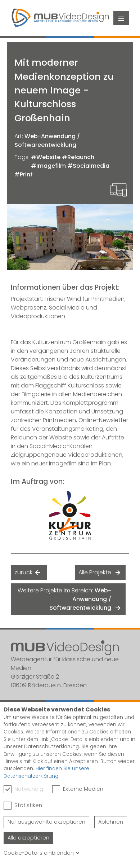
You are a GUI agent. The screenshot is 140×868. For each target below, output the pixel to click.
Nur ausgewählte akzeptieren (46, 822)
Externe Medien (78, 789)
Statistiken (23, 806)
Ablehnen (111, 822)
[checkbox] (8, 789)
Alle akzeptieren (28, 838)
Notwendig (23, 789)
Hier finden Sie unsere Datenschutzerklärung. (46, 772)
